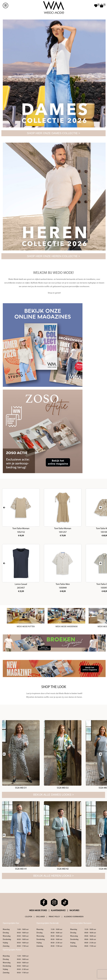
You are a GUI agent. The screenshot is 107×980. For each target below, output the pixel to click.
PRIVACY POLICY (54, 917)
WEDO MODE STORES (38, 911)
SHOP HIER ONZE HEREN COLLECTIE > (53, 256)
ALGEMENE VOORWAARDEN (74, 917)
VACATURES (74, 911)
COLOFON (28, 917)
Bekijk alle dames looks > (54, 795)
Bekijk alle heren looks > (53, 876)
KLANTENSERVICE (58, 911)
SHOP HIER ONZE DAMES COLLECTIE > (53, 133)
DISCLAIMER (40, 917)
